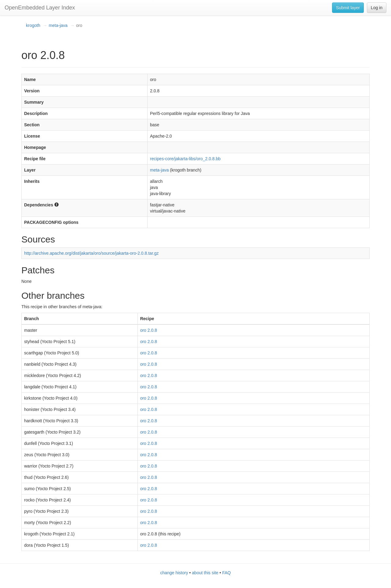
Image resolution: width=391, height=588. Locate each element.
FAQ (226, 573)
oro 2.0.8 (149, 330)
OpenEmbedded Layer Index (40, 8)
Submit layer (348, 8)
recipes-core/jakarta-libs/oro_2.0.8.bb (185, 159)
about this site (205, 573)
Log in (377, 8)
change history (174, 573)
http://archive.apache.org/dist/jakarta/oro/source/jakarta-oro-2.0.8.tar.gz (91, 253)
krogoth (33, 25)
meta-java (58, 25)
